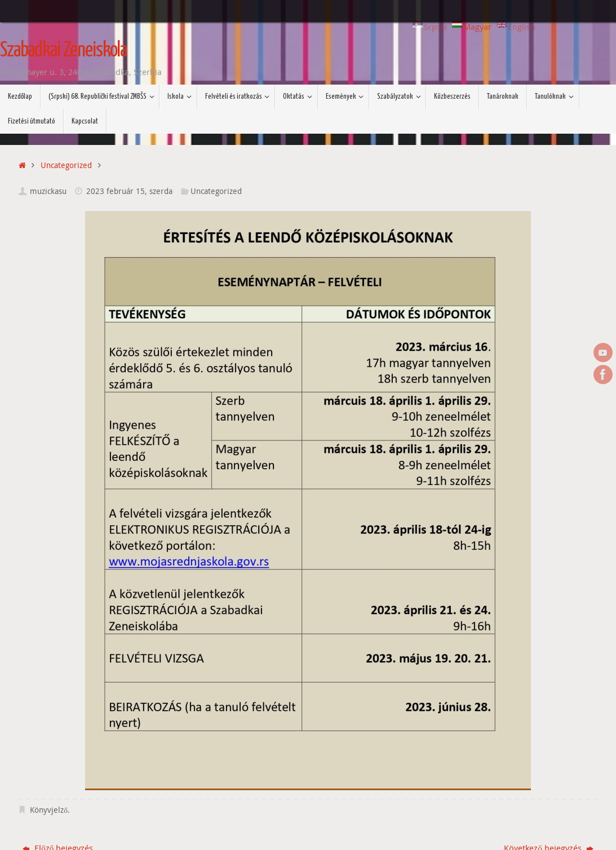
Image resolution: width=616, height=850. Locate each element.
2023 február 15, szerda (129, 191)
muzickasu (48, 191)
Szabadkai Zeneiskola (63, 51)
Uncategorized (66, 165)
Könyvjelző (49, 810)
